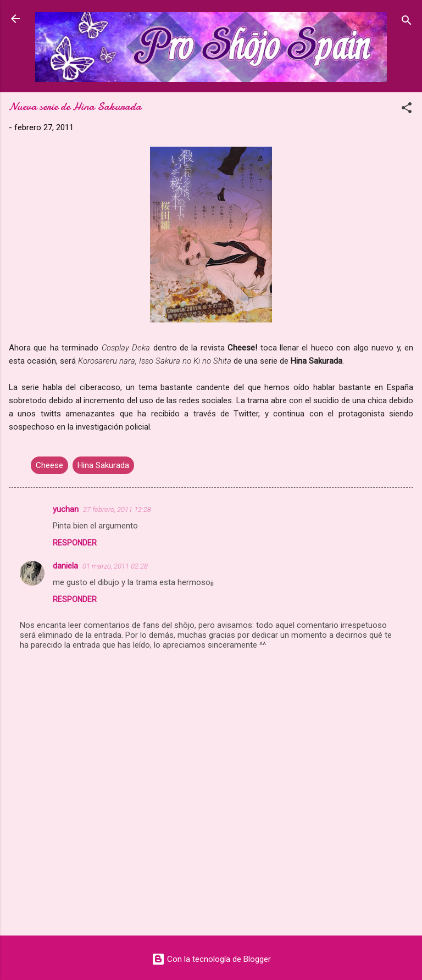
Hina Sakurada (103, 465)
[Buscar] (407, 22)
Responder (75, 543)
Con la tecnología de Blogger (211, 959)
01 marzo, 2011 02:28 (115, 566)
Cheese (49, 465)
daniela (65, 566)
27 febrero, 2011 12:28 (117, 510)
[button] (407, 110)
